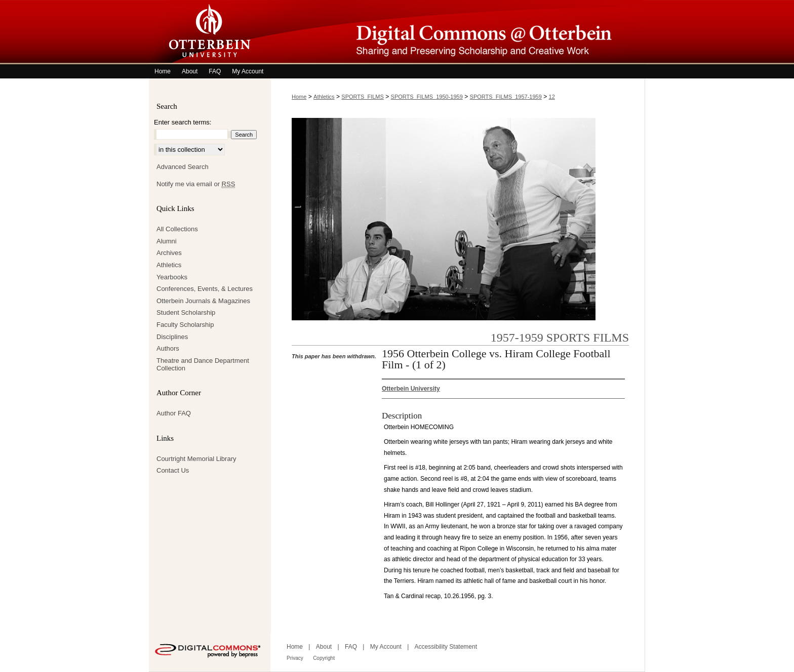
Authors (168, 348)
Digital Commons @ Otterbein (458, 32)
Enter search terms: (183, 122)
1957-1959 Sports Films (560, 338)
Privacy (295, 658)
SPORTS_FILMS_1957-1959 (506, 97)
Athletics (324, 97)
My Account (386, 647)
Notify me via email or (196, 184)
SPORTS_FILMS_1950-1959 (427, 97)
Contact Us (173, 470)
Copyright (324, 658)
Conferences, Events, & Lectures (205, 289)
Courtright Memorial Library (196, 459)
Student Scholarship (186, 312)
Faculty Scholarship (185, 325)
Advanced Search (183, 167)
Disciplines (172, 337)
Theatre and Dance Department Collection (203, 365)
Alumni (167, 241)
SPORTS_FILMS (363, 97)
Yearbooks (172, 277)
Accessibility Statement (446, 647)
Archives (169, 253)
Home (299, 97)
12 (552, 97)
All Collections (177, 229)
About (324, 647)
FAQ (351, 647)
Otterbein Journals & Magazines (203, 301)
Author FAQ (174, 413)
